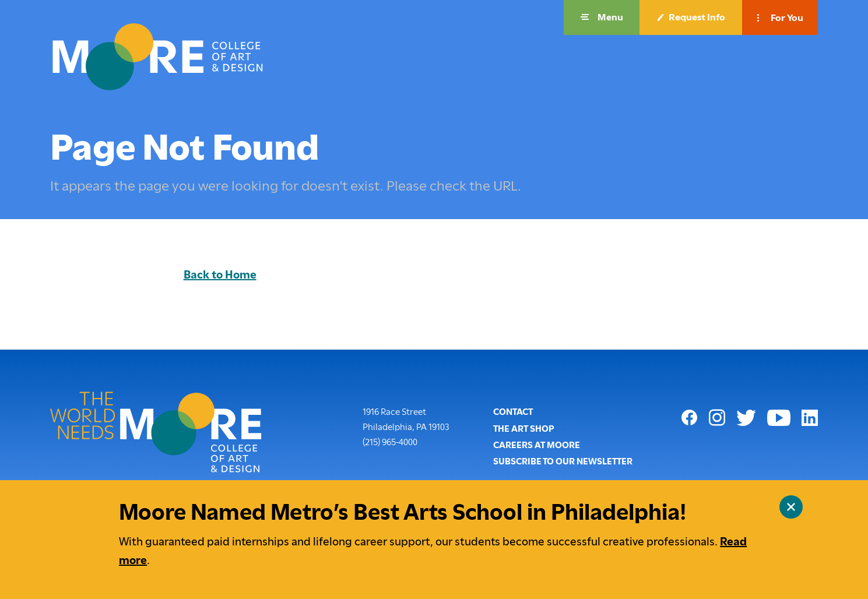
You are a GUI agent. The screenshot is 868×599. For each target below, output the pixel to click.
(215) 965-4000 (390, 441)
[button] (602, 17)
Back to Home (220, 275)
